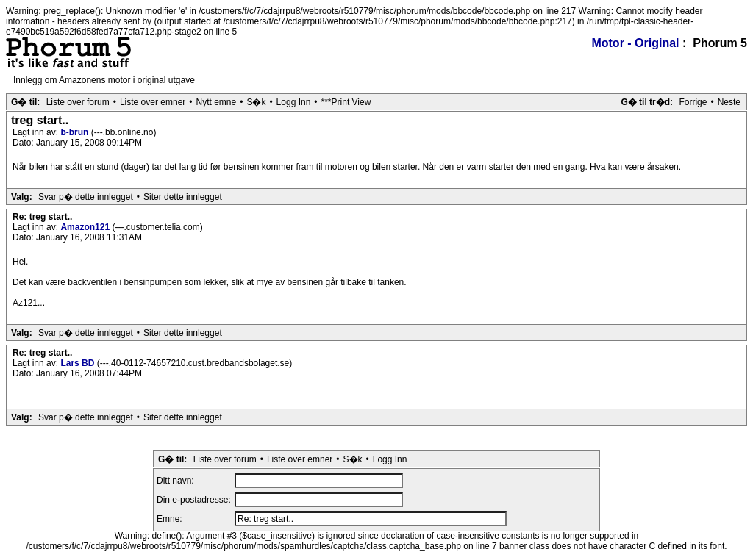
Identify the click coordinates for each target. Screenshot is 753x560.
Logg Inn (294, 102)
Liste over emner (153, 102)
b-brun (75, 132)
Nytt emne (217, 102)
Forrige (693, 102)
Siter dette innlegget (183, 197)
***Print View (346, 102)
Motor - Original (635, 43)
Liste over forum (78, 102)
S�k (256, 102)
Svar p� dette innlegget (86, 197)
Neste (729, 102)
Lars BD (78, 363)
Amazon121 (86, 227)
